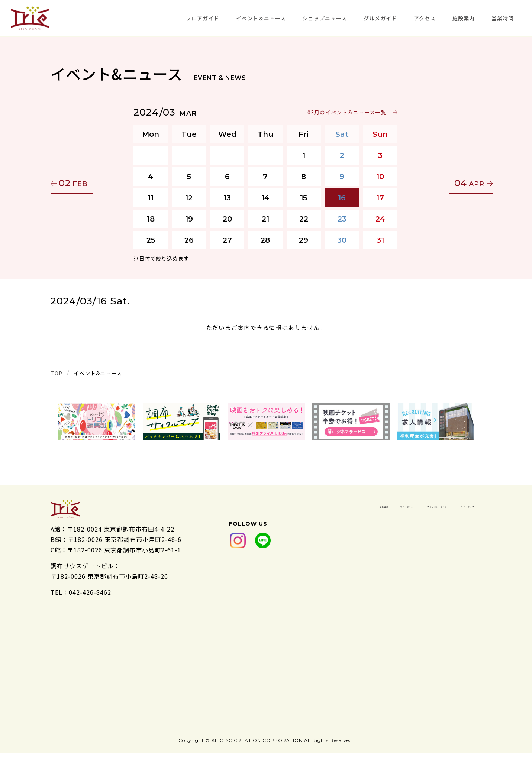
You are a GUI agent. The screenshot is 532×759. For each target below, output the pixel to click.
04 (446, 183)
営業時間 (503, 18)
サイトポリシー (452, 505)
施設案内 (464, 18)
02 (86, 183)
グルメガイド (380, 18)
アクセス (425, 18)
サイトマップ (455, 516)
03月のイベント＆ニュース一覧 (348, 112)
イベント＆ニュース (261, 18)
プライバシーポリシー (388, 516)
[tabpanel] (97, 422)
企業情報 (401, 505)
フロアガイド (203, 18)
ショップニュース (325, 18)
